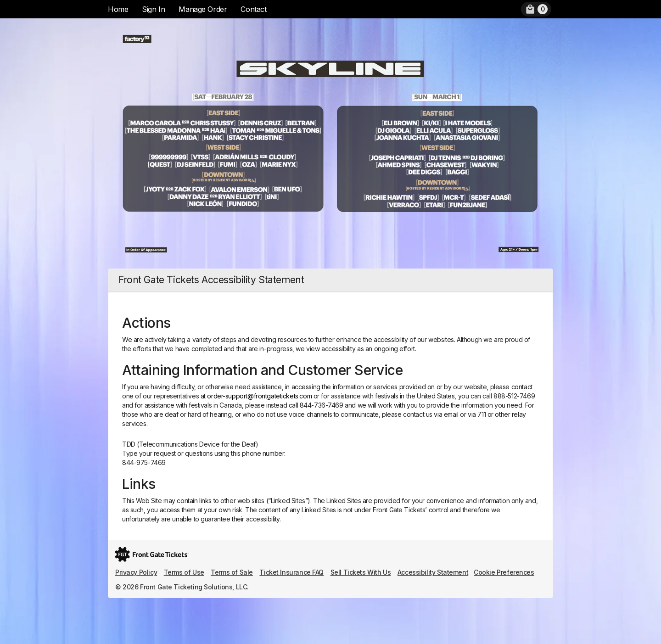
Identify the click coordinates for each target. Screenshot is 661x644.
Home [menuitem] (118, 9)
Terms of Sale (232, 572)
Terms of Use (184, 572)
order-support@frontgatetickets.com (259, 396)
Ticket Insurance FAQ (291, 572)
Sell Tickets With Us (361, 572)
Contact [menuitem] (253, 9)
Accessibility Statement (433, 572)
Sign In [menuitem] (153, 9)
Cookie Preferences (504, 572)
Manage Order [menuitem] (203, 9)
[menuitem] (536, 9)
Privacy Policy (136, 572)
